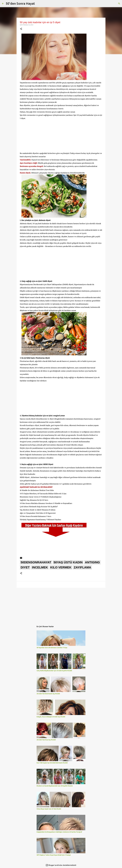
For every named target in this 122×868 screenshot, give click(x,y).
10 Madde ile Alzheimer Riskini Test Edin (37, 490)
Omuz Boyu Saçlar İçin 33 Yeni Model (49, 809)
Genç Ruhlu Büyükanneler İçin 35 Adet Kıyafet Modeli (54, 671)
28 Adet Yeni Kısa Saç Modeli (46, 740)
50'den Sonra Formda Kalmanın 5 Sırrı (36, 516)
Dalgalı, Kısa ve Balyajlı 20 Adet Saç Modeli (51, 717)
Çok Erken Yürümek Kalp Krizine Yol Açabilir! (39, 507)
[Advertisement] (61, 134)
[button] (21, 29)
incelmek (40, 567)
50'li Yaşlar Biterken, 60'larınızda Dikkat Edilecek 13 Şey (43, 494)
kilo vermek (61, 567)
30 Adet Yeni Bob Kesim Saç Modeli (48, 694)
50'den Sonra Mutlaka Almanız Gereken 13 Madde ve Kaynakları (46, 503)
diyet (25, 567)
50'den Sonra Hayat (20, 3)
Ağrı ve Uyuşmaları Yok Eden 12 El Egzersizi (38, 513)
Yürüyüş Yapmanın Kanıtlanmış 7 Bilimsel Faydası (40, 520)
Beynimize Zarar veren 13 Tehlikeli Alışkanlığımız (41, 497)
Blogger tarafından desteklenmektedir (61, 865)
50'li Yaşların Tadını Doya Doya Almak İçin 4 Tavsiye (54, 855)
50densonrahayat (36, 562)
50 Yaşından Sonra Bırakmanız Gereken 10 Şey (52, 648)
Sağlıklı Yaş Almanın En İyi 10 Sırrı (34, 500)
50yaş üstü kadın (68, 562)
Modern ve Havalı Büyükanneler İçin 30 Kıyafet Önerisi (55, 786)
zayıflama (82, 567)
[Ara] (119, 4)
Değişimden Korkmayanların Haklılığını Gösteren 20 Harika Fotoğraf (59, 832)
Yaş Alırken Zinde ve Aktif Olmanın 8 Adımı (38, 510)
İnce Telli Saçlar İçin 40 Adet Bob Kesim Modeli (52, 763)
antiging (92, 562)
